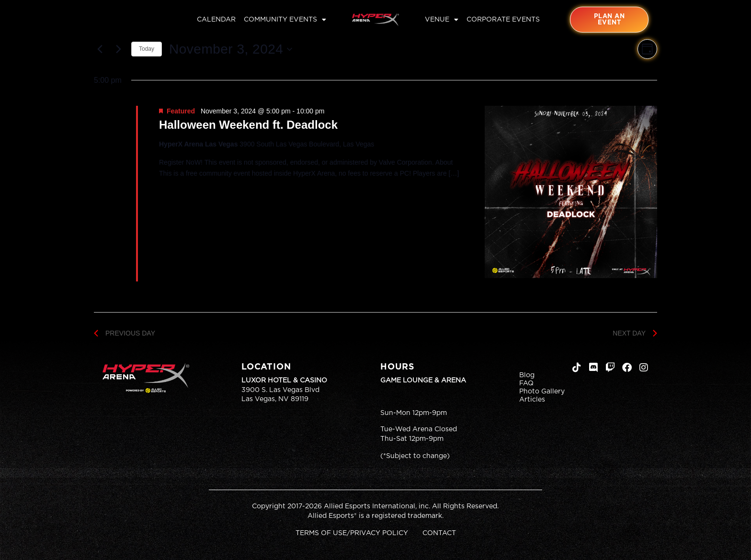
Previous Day (125, 333)
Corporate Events (503, 20)
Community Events (285, 20)
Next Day (635, 333)
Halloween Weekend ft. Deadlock (248, 125)
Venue (442, 20)
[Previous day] (100, 49)
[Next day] (118, 49)
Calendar (216, 20)
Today (147, 49)
